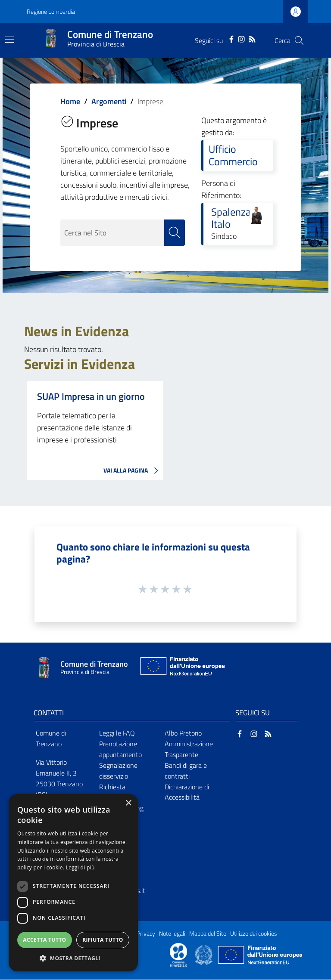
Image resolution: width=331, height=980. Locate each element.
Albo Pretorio (183, 733)
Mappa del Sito (208, 934)
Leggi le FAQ (117, 733)
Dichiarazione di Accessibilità (187, 792)
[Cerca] (299, 40)
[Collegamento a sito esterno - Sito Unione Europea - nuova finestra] (181, 668)
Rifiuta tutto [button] (103, 940)
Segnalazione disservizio (118, 771)
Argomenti (109, 101)
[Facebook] (231, 38)
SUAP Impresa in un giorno (91, 396)
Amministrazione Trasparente (189, 749)
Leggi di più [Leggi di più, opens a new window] (80, 867)
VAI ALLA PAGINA (133, 471)
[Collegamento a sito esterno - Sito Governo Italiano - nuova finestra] (205, 955)
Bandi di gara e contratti (186, 771)
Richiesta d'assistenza (117, 792)
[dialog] (73, 883)
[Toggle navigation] (9, 40)
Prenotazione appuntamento (120, 749)
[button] (73, 958)
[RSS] (252, 38)
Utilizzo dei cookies (254, 934)
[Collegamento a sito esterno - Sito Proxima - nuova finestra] (178, 955)
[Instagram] (241, 38)
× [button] (128, 803)
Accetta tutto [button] (44, 940)
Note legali (172, 934)
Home (70, 101)
